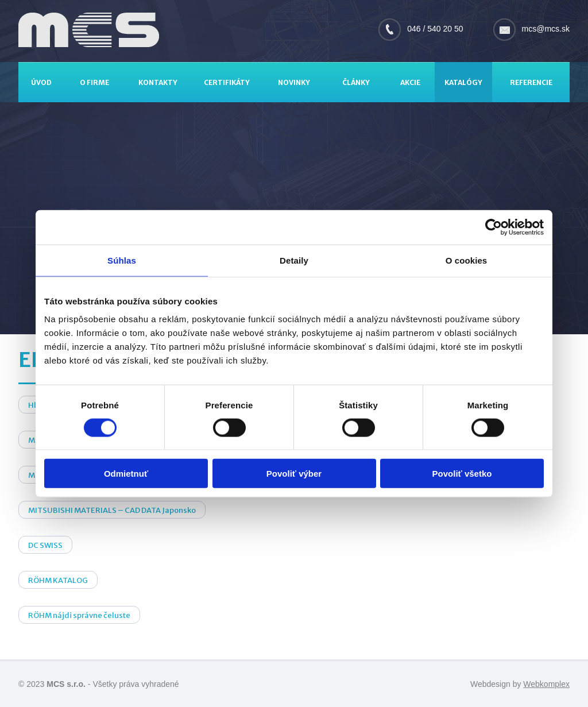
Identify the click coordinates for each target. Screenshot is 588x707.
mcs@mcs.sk (546, 29)
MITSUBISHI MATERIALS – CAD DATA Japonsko (112, 510)
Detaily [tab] (294, 260)
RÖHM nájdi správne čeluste (79, 615)
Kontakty (158, 82)
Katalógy (463, 82)
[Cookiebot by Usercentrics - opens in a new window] (494, 227)
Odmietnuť (126, 474)
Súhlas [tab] (122, 260)
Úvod (41, 82)
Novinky (294, 82)
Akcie (410, 82)
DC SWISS (45, 545)
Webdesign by (520, 684)
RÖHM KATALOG (58, 580)
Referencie (531, 82)
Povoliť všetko (462, 474)
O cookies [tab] (467, 260)
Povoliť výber (294, 474)
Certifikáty (227, 82)
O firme (94, 82)
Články (356, 82)
